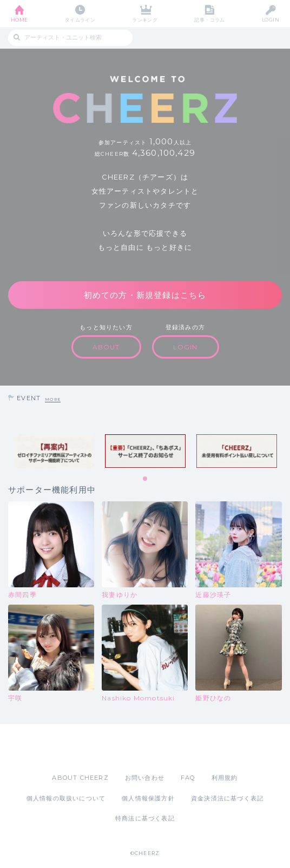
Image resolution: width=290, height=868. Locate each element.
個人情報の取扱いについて (66, 798)
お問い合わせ (145, 778)
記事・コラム (210, 20)
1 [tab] (146, 479)
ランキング (145, 20)
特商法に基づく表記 (145, 818)
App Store (115, 748)
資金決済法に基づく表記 (227, 798)
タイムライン (80, 20)
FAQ (188, 778)
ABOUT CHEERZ (80, 778)
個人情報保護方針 (148, 798)
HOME (19, 20)
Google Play (173, 748)
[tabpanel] (54, 451)
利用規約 (225, 778)
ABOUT (106, 347)
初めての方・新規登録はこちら (145, 295)
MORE (53, 399)
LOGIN (271, 20)
